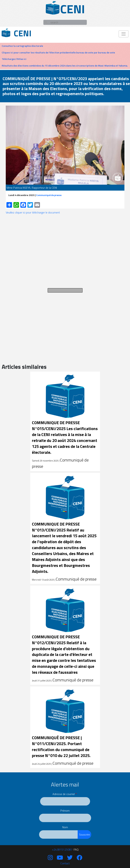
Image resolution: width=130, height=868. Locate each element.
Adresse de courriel (64, 794)
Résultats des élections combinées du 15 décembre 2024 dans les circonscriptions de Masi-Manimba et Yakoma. (65, 66)
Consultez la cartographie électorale (22, 46)
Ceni (23, 33)
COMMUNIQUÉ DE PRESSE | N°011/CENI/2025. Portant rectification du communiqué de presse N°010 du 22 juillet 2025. (61, 747)
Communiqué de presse (49, 195)
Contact (65, 863)
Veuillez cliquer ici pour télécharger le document (33, 212)
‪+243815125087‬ (62, 849)
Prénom (65, 811)
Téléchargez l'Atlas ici (14, 59)
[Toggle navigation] (124, 34)
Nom (65, 827)
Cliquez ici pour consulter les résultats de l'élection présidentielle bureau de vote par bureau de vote (58, 53)
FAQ (76, 849)
